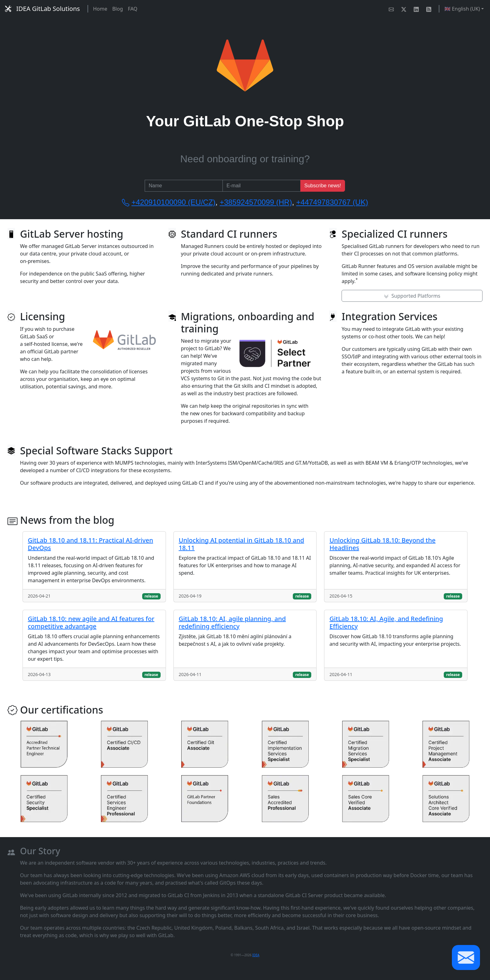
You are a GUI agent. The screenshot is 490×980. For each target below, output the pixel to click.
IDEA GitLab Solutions (42, 9)
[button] (466, 957)
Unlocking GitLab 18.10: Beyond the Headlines (382, 544)
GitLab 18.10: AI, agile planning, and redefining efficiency (232, 622)
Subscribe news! (323, 186)
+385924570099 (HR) (256, 202)
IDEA (256, 955)
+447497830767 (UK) (332, 202)
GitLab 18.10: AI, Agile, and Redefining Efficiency (386, 622)
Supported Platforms (412, 296)
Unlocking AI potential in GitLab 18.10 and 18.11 (241, 544)
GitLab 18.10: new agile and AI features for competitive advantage (91, 622)
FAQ (132, 9)
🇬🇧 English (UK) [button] (462, 9)
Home (100, 9)
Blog (117, 9)
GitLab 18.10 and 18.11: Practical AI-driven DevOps (90, 544)
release (151, 596)
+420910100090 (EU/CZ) (174, 202)
